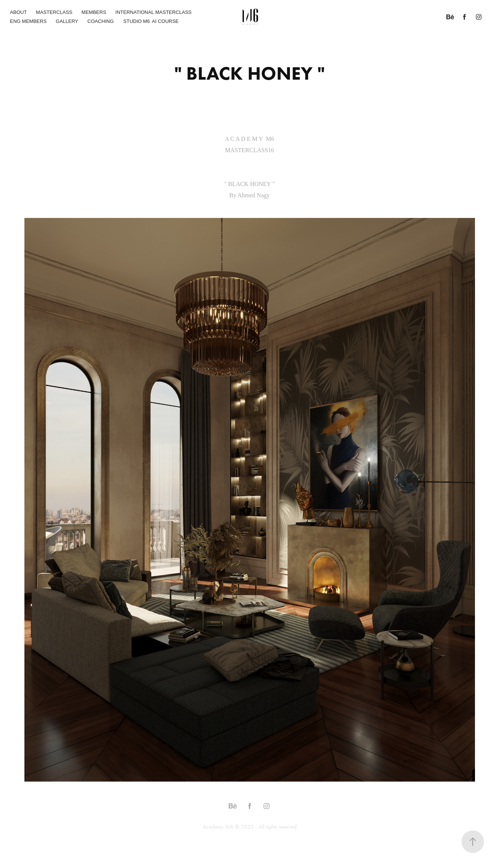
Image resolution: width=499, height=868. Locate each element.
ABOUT (19, 12)
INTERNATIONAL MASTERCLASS (153, 12)
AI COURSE (166, 21)
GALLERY (67, 21)
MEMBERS (94, 12)
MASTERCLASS (54, 12)
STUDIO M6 (136, 21)
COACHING (101, 21)
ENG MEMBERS (29, 21)
